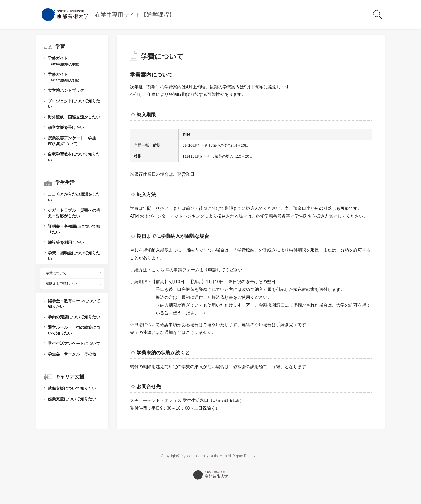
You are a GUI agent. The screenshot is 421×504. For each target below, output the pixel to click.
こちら (158, 270)
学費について (56, 273)
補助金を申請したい (61, 284)
